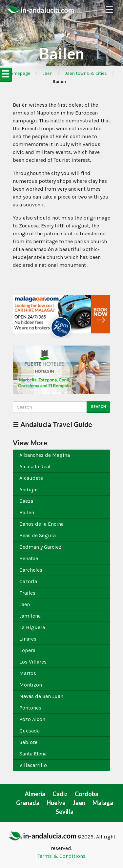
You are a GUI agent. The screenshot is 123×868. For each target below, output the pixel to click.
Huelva (56, 803)
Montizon (31, 685)
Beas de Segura (38, 535)
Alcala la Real (35, 466)
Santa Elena (33, 754)
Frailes (27, 593)
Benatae (29, 558)
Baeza (26, 501)
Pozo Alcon (32, 719)
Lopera (27, 650)
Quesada (30, 731)
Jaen (48, 73)
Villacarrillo (33, 765)
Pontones (30, 708)
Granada (28, 803)
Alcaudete (31, 478)
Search (98, 407)
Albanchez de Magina (45, 455)
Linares (28, 639)
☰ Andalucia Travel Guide (52, 424)
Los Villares (33, 662)
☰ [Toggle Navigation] (109, 10)
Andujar (29, 489)
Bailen (27, 512)
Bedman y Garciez (40, 547)
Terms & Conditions (61, 856)
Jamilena (30, 616)
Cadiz (60, 794)
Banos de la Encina (41, 524)
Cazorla (28, 581)
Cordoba (87, 794)
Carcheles (31, 570)
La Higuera (32, 627)
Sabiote (28, 742)
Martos (28, 673)
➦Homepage (17, 73)
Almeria (35, 794)
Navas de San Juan (41, 696)
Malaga (103, 803)
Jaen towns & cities (86, 73)
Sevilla (65, 812)
